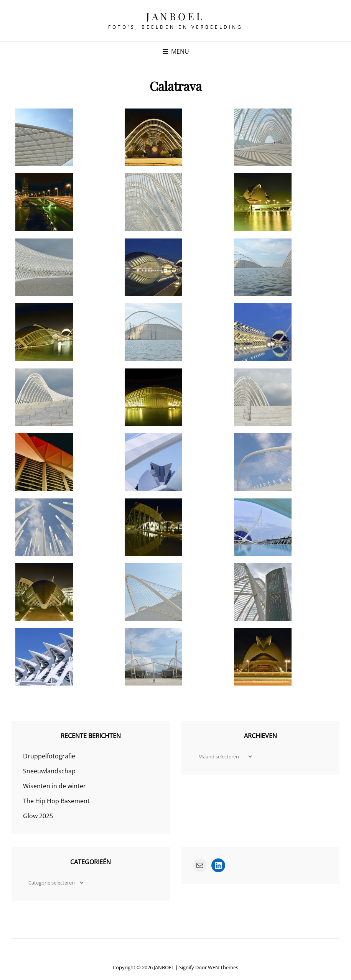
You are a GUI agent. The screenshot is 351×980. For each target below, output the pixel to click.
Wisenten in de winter (54, 786)
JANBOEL (175, 16)
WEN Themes (223, 967)
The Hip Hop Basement (56, 801)
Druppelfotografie (49, 756)
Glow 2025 (38, 816)
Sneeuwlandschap (49, 771)
